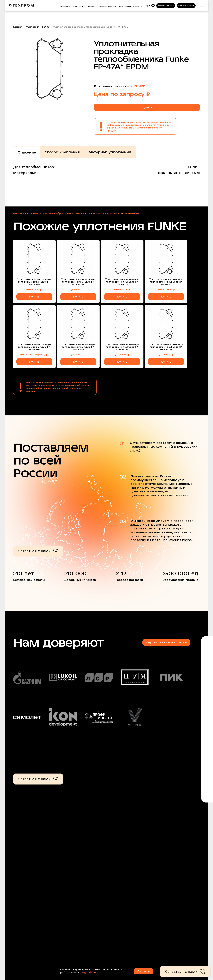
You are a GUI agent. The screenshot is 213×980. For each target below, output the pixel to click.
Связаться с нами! (38, 551)
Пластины (65, 6)
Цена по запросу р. (34, 354)
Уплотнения (79, 6)
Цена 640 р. (166, 354)
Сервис (91, 6)
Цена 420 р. (78, 354)
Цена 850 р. (122, 354)
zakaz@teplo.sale (166, 6)
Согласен (143, 971)
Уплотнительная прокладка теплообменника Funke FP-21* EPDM (122, 282)
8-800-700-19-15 (186, 6)
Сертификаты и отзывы (131, 6)
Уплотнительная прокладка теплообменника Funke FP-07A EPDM (78, 282)
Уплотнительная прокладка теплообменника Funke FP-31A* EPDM (122, 347)
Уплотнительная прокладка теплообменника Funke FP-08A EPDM (166, 347)
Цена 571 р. (122, 289)
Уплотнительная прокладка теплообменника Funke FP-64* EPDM (34, 347)
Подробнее (88, 973)
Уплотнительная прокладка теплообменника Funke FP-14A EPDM (78, 347)
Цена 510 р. (34, 289)
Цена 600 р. (78, 289)
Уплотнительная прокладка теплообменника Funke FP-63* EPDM (166, 282)
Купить (147, 107)
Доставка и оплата (107, 6)
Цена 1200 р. (166, 289)
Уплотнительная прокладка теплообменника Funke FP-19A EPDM (34, 282)
